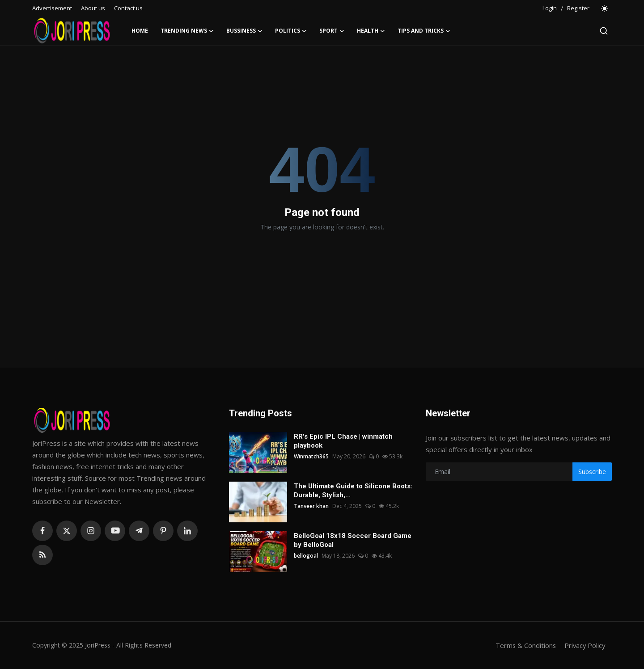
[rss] (42, 555)
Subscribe (592, 472)
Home (140, 31)
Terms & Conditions (524, 645)
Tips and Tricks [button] (424, 31)
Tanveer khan (311, 506)
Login (550, 8)
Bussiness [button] (244, 31)
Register (578, 8)
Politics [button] (291, 31)
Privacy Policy (584, 645)
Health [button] (371, 31)
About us (93, 8)
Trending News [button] (187, 31)
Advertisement (52, 8)
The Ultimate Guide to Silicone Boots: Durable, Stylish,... (353, 491)
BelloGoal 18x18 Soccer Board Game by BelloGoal (353, 540)
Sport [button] (332, 31)
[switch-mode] (605, 8)
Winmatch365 (311, 456)
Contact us (128, 8)
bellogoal (306, 556)
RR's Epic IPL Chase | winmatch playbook (343, 441)
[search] (604, 31)
